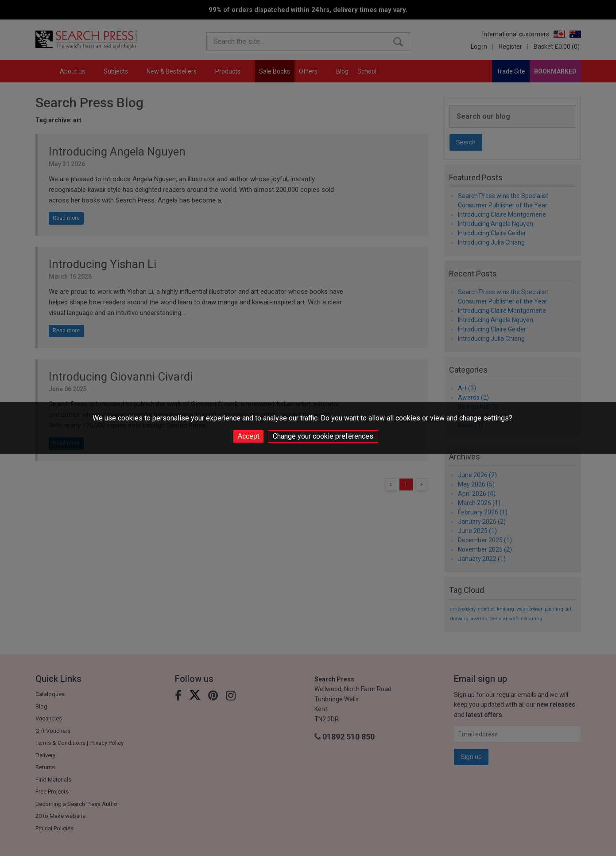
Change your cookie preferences (323, 436)
